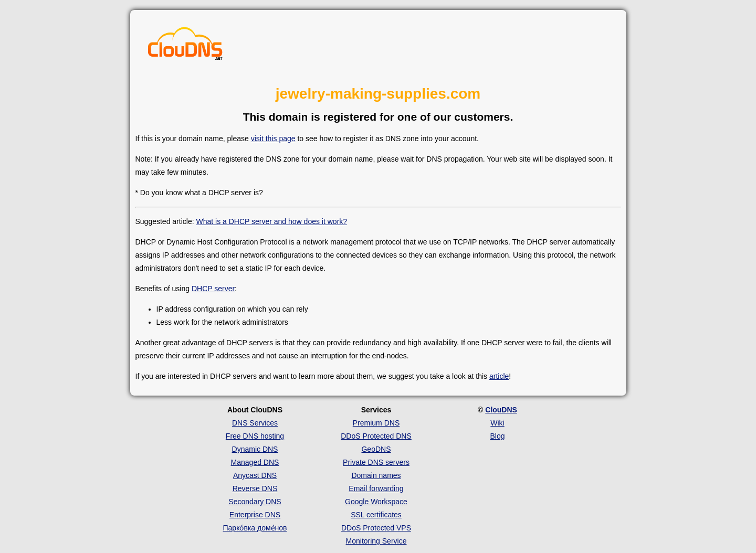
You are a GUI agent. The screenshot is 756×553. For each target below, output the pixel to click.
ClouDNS (501, 410)
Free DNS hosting (255, 436)
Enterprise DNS (255, 515)
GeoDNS (376, 449)
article (499, 376)
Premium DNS (376, 423)
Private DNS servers (376, 462)
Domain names (376, 475)
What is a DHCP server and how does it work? (271, 221)
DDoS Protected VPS (376, 528)
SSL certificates (376, 515)
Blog (497, 436)
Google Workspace (376, 502)
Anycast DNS (255, 475)
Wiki (497, 423)
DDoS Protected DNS (376, 436)
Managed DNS (255, 462)
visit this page (273, 139)
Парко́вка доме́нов (255, 528)
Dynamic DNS (255, 449)
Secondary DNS (255, 502)
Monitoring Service (376, 541)
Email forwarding (376, 488)
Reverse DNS (255, 488)
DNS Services (255, 423)
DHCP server (213, 289)
